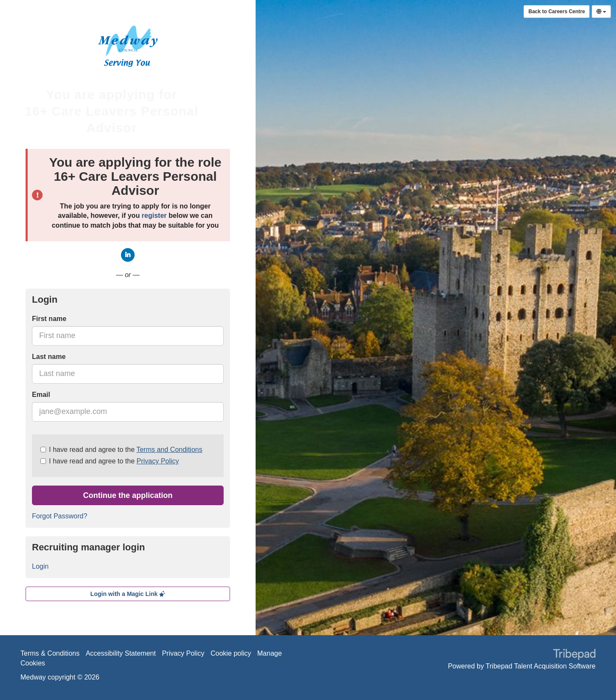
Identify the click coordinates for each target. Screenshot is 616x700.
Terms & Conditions (50, 653)
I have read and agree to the (121, 450)
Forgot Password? (60, 516)
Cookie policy (231, 653)
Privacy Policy (158, 461)
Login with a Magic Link (128, 594)
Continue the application (128, 495)
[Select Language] (601, 12)
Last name (49, 357)
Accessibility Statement (121, 653)
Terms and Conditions (169, 450)
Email (41, 395)
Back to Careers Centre (557, 12)
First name (49, 319)
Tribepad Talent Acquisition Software (541, 666)
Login (40, 566)
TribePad (574, 655)
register (154, 215)
